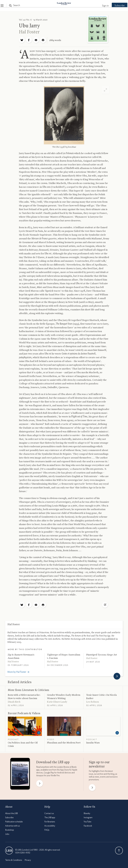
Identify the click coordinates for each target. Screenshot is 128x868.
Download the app (53, 762)
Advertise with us (13, 826)
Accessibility (50, 826)
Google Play (49, 773)
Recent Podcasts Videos (24, 713)
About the (11, 813)
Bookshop (10, 830)
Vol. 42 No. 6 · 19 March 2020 (33, 20)
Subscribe (115, 6)
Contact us (49, 813)
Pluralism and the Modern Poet (64, 743)
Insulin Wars (93, 743)
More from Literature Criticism (28, 690)
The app (50, 818)
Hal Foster (29, 32)
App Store (64, 770)
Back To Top (119, 851)
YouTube (87, 822)
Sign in (101, 6)
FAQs (47, 830)
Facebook (88, 826)
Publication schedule (14, 822)
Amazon (40, 776)
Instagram (88, 818)
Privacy (28, 860)
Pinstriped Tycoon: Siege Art (102, 655)
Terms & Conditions (14, 860)
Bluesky (87, 813)
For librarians (50, 822)
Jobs (7, 834)
